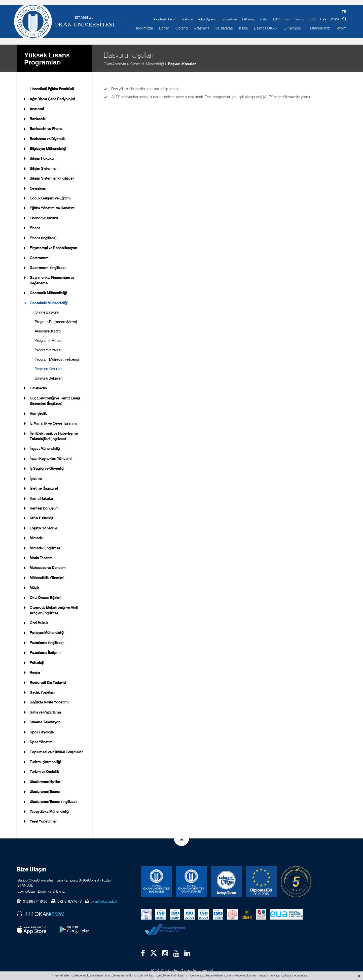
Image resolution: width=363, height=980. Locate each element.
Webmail (188, 19)
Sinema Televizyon (45, 719)
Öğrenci (182, 28)
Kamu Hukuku (41, 495)
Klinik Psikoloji (41, 515)
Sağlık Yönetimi (42, 689)
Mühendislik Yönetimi (47, 575)
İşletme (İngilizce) (44, 485)
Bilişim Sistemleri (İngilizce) (52, 175)
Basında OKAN (266, 28)
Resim (35, 669)
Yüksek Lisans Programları (47, 55)
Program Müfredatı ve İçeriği (57, 356)
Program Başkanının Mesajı (56, 319)
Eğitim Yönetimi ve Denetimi (52, 205)
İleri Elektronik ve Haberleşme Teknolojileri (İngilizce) (54, 433)
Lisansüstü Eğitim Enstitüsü (52, 86)
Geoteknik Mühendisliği (147, 60)
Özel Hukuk (39, 620)
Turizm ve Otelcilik (44, 769)
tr (344, 11)
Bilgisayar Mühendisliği (48, 146)
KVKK (335, 19)
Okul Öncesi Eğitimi (45, 594)
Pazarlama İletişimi (45, 650)
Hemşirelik (38, 410)
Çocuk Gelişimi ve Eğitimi (50, 195)
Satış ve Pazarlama (45, 709)
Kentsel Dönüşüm (44, 505)
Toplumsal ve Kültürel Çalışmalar (56, 749)
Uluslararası (224, 28)
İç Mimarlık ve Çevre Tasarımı (53, 420)
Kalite (243, 28)
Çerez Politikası (173, 975)
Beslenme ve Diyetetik (48, 136)
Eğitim (164, 28)
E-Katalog (249, 19)
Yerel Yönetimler (43, 818)
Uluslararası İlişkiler (45, 779)
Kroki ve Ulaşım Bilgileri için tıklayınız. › (42, 888)
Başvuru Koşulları (182, 60)
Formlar (300, 19)
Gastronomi (40, 255)
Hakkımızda (144, 28)
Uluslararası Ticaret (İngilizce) (53, 798)
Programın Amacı (48, 337)
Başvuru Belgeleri (49, 375)
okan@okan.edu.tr (104, 898)
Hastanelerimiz (318, 28)
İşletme (36, 475)
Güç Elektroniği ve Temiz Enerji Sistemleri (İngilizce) (55, 398)
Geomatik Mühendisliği (48, 290)
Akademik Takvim (166, 19)
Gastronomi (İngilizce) (48, 265)
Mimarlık (37, 535)
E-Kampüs (292, 28)
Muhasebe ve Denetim (48, 565)
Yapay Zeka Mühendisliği (49, 808)
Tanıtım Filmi (229, 19)
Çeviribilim (38, 185)
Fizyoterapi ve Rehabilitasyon (53, 245)
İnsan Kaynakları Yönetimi (51, 455)
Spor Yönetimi (42, 739)
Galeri (264, 19)
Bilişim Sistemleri (44, 165)
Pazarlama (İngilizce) (47, 639)
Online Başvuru (47, 309)
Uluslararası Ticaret (45, 789)
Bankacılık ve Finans (46, 126)
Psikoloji (37, 659)
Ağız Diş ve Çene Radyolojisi (52, 96)
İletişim (341, 28)
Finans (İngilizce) (43, 235)
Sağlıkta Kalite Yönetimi (49, 699)
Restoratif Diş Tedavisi (48, 679)
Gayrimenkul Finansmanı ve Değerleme (52, 277)
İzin (288, 19)
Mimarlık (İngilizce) (45, 545)
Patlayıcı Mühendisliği (47, 630)
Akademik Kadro (48, 328)
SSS (313, 19)
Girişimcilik (39, 385)
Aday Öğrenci (207, 19)
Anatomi (37, 106)
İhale (323, 19)
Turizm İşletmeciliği (45, 759)
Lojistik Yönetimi (43, 525)
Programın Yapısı (48, 347)
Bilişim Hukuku (42, 155)
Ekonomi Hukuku (44, 215)
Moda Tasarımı (42, 555)
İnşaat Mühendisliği (45, 446)
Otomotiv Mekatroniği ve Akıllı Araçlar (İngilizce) (54, 607)
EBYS (277, 19)
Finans (35, 225)
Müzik (34, 585)
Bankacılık (38, 116)
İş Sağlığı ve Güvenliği (47, 465)
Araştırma (202, 28)
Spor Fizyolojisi (42, 729)
